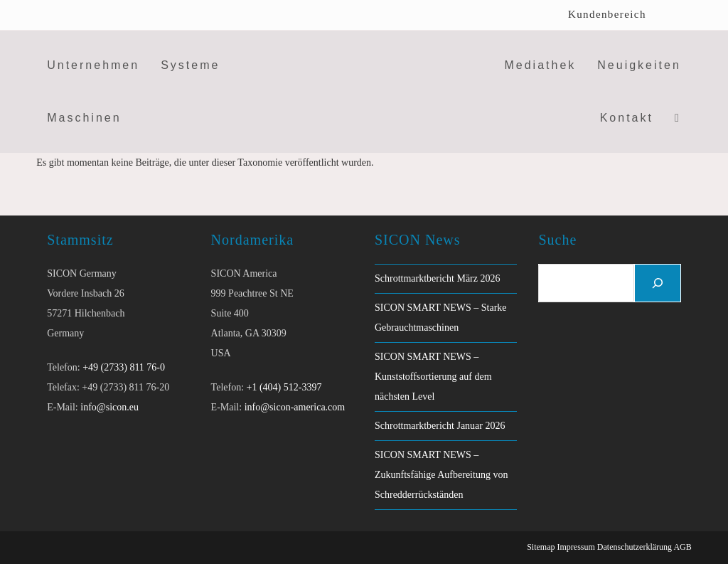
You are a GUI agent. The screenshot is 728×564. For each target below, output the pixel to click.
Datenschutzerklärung (635, 547)
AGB (682, 547)
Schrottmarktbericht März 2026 (438, 278)
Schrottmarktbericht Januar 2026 (440, 426)
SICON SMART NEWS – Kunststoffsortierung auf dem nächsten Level (433, 377)
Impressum (576, 547)
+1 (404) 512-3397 (284, 387)
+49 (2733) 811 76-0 (124, 367)
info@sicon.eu (109, 407)
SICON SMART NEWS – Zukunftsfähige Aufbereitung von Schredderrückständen (441, 475)
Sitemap (541, 547)
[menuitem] (673, 15)
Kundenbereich (607, 14)
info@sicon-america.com (295, 407)
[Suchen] (658, 283)
